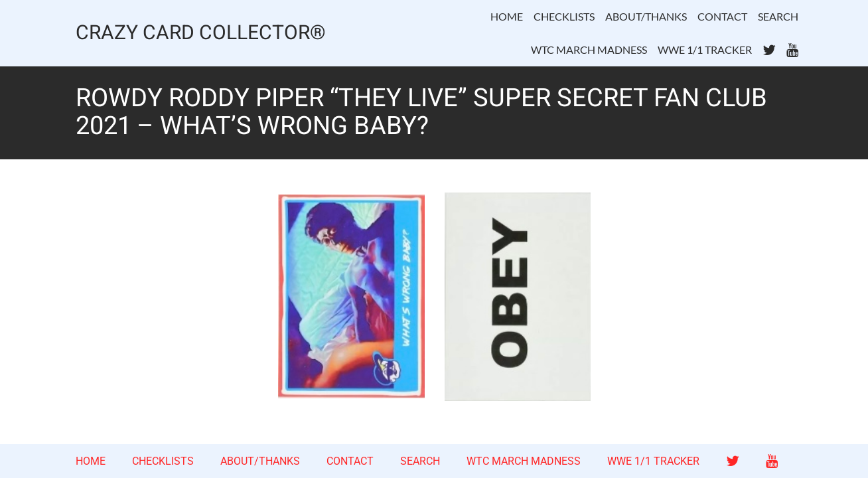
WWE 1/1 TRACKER (705, 49)
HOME (507, 16)
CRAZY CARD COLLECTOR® (201, 34)
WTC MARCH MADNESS (589, 49)
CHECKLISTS (564, 16)
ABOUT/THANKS (646, 16)
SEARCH (778, 16)
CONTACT (722, 16)
